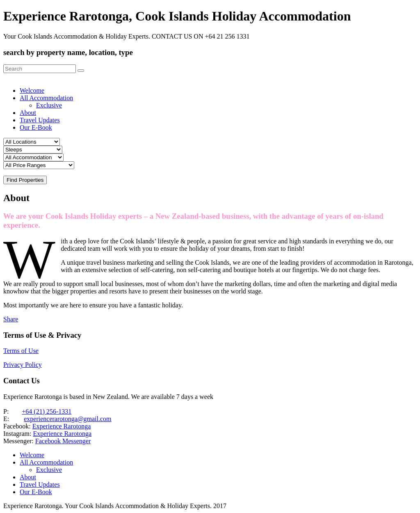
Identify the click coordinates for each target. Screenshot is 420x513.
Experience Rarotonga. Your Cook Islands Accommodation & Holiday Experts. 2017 (115, 506)
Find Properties (25, 180)
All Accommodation (46, 98)
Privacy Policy (23, 365)
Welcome (32, 90)
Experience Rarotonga (62, 426)
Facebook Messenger (63, 441)
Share (11, 319)
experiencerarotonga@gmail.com (67, 419)
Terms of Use (21, 351)
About (28, 113)
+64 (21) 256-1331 (47, 411)
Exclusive (49, 105)
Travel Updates (40, 120)
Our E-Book (36, 127)
